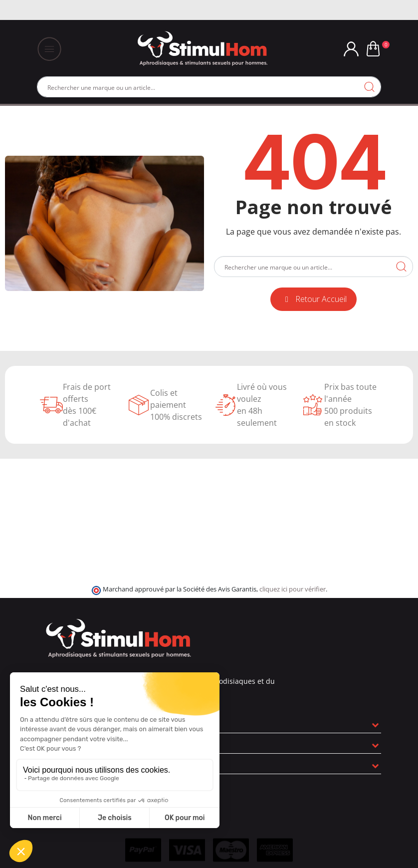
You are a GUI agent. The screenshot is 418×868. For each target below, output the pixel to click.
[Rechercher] (209, 87)
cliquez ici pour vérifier (293, 589)
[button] (313, 299)
